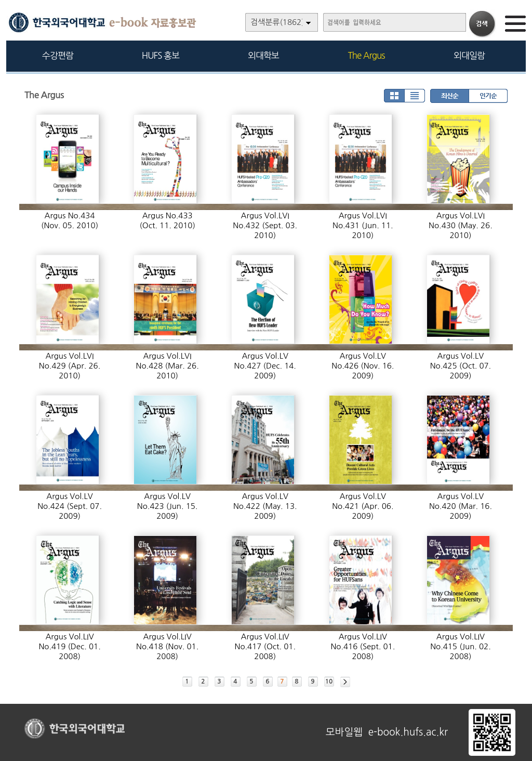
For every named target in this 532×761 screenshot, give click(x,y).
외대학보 (263, 55)
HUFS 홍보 (161, 55)
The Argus (367, 55)
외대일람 (469, 55)
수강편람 (58, 55)
